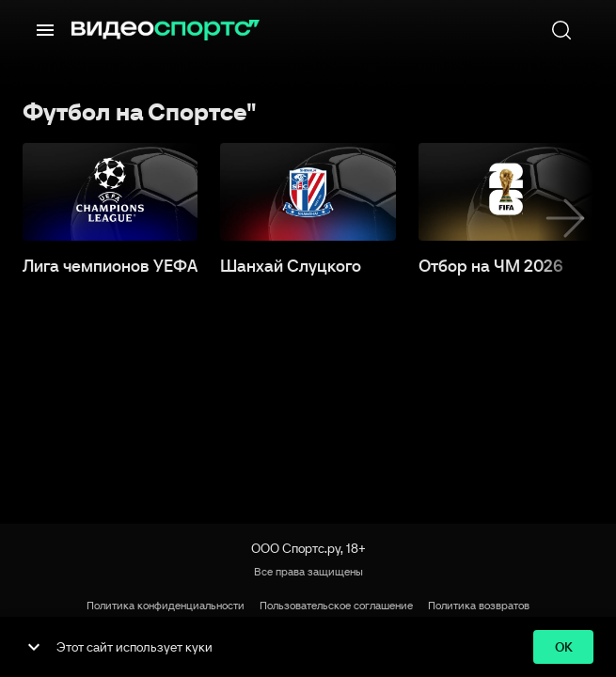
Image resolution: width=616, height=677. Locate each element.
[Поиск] (561, 30)
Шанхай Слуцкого (291, 266)
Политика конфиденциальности (166, 605)
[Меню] (45, 30)
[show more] (34, 647)
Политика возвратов (479, 605)
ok (563, 647)
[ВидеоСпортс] (166, 30)
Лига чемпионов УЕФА (110, 266)
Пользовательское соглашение (336, 605)
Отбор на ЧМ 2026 (491, 266)
